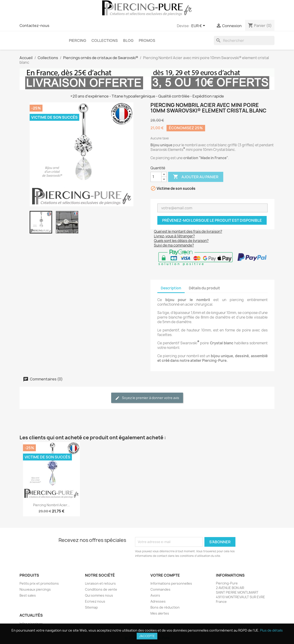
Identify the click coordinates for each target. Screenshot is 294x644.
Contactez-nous (34, 26)
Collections (105, 40)
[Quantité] (156, 177)
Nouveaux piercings (35, 589)
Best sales (28, 595)
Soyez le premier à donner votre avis (147, 398)
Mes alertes (160, 613)
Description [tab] (171, 288)
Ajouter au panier (196, 177)
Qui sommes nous (99, 595)
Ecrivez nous (95, 601)
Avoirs (155, 595)
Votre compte (165, 575)
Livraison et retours (100, 583)
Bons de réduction (165, 607)
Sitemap (91, 607)
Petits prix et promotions (39, 583)
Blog (128, 40)
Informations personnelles (171, 583)
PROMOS (147, 40)
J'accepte (147, 636)
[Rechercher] (244, 40)
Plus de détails (271, 630)
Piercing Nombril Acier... (51, 505)
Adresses (158, 601)
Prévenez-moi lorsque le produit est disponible (212, 220)
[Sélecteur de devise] (199, 26)
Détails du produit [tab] (204, 288)
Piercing (78, 40)
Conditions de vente (101, 589)
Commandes (160, 589)
